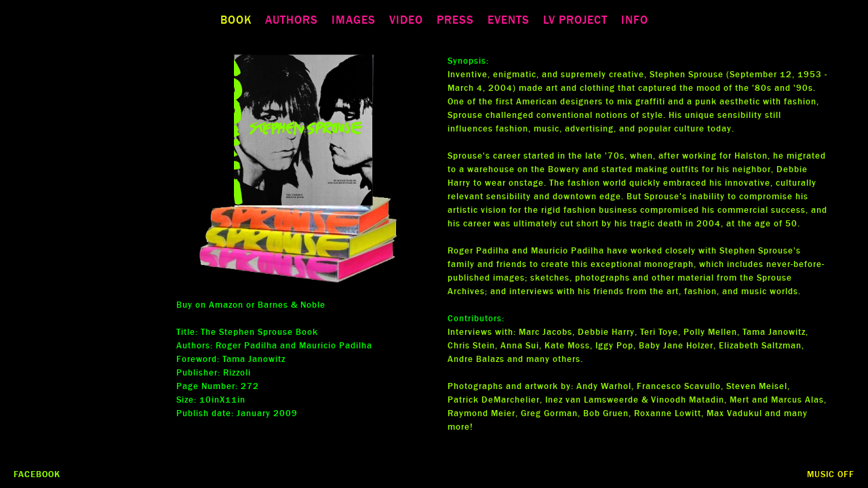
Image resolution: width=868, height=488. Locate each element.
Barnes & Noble (292, 305)
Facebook (37, 474)
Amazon (226, 305)
